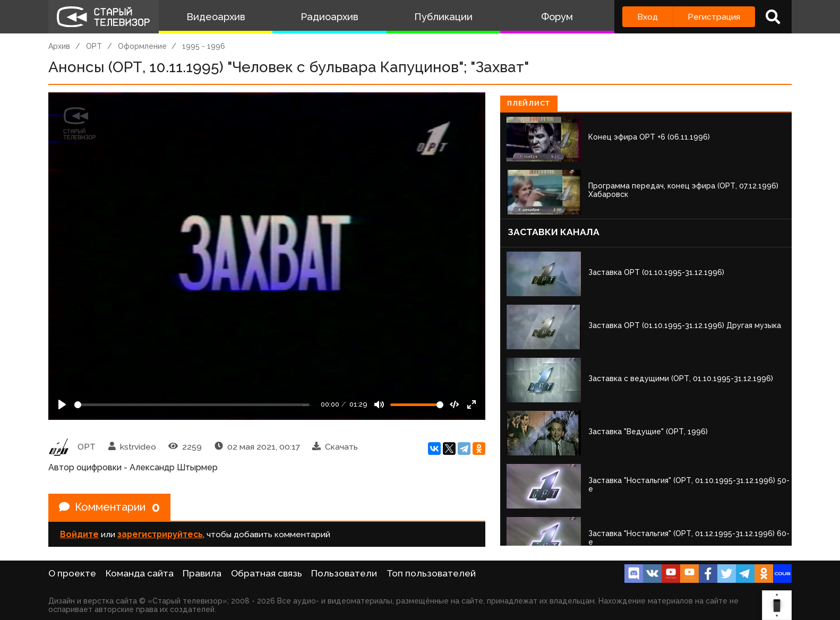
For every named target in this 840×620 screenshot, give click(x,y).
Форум (557, 17)
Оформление (142, 46)
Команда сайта (140, 573)
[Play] (62, 404)
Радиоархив (329, 17)
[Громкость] (417, 405)
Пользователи (344, 573)
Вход (648, 17)
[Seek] (192, 405)
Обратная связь (267, 573)
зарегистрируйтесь (160, 534)
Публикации (443, 17)
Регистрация (714, 17)
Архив (59, 46)
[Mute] (379, 404)
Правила (202, 573)
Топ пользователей (431, 573)
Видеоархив (216, 17)
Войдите (79, 534)
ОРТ (94, 46)
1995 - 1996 (204, 46)
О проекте (72, 573)
